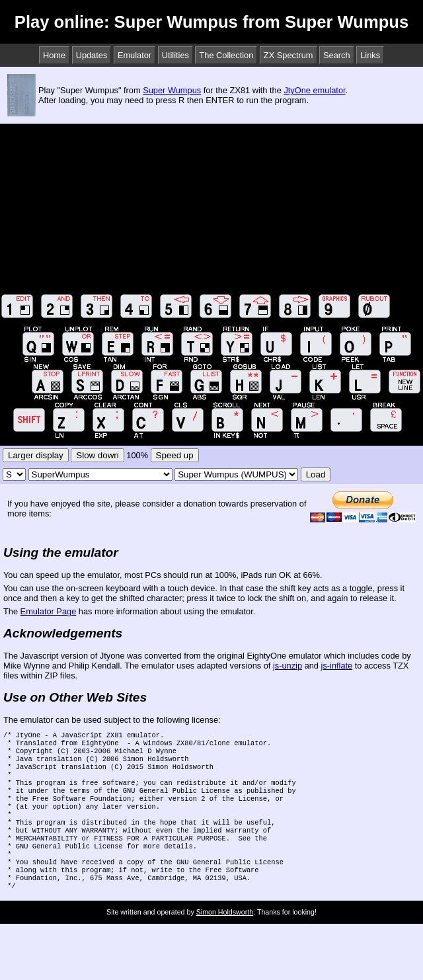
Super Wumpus (172, 90)
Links (370, 55)
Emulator (135, 55)
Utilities (175, 55)
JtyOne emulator (314, 90)
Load (316, 474)
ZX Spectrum (288, 55)
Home (54, 55)
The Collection (226, 55)
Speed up (175, 455)
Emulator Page (49, 611)
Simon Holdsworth (225, 938)
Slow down (97, 455)
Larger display (36, 455)
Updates (92, 55)
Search (337, 55)
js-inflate (337, 666)
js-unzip (288, 666)
